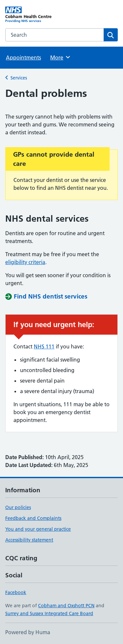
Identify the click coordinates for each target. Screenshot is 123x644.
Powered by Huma (28, 632)
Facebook (16, 592)
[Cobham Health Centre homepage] (33, 15)
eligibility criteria (25, 262)
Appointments (23, 57)
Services (19, 78)
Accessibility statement (29, 540)
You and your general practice (38, 529)
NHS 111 (44, 346)
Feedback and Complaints (33, 518)
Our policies (18, 507)
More (61, 57)
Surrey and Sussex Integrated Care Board (49, 613)
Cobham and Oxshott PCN (66, 606)
